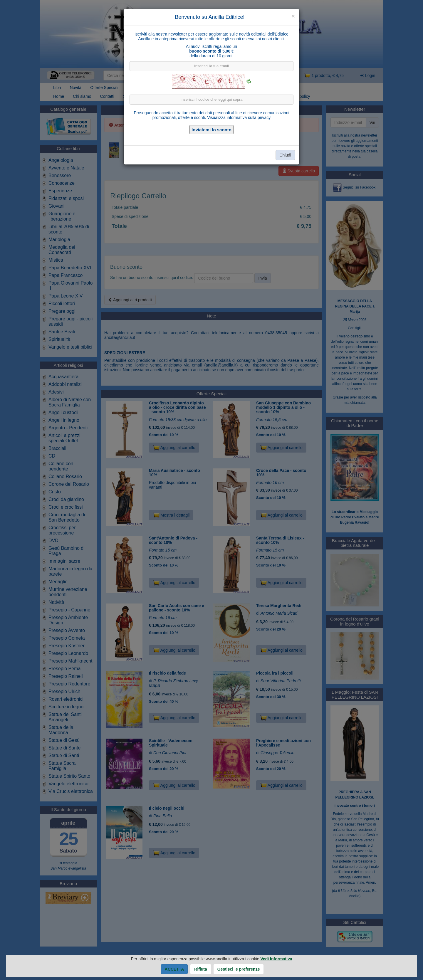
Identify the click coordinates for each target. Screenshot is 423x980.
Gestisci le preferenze (239, 969)
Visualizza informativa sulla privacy (239, 117)
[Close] (293, 16)
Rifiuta (201, 969)
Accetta (174, 969)
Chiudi (285, 155)
